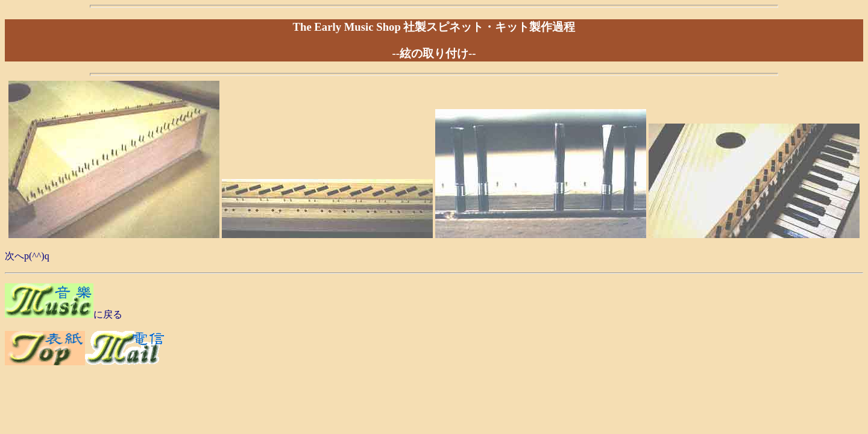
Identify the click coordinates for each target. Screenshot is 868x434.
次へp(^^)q (27, 256)
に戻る (108, 314)
